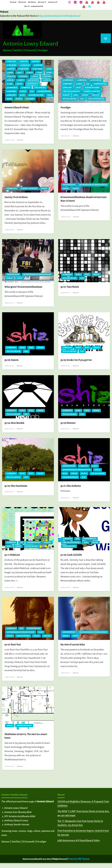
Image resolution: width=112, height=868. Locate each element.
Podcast (19, 99)
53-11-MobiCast (12, 555)
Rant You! (96, 95)
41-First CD (47, 80)
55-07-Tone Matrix (70, 287)
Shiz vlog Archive (69, 99)
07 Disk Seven (11, 65)
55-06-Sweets (11, 360)
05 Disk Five (24, 61)
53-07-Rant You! (13, 645)
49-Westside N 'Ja (32, 84)
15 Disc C (20, 73)
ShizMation (32, 2)
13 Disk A (49, 69)
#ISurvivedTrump (69, 185)
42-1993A (9, 84)
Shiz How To (42, 2)
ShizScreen (22, 2)
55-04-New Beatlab (14, 423)
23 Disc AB (10, 80)
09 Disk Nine (38, 65)
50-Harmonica (12, 88)
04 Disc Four (11, 61)
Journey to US (53, 2)
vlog (82, 99)
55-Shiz (22, 95)
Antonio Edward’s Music (17, 108)
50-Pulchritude (40, 88)
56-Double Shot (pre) (36, 95)
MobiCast (66, 95)
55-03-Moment (68, 423)
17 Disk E (39, 73)
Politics (76, 188)
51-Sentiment (11, 91)
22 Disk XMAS (47, 76)
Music (50, 95)
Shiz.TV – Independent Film (34, 6)
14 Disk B (10, 73)
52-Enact (23, 91)
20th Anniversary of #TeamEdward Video (79, 841)
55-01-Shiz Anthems (71, 486)
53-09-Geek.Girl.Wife (71, 555)
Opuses (9, 99)
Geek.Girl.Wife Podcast (71, 91)
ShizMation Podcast (70, 477)
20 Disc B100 (23, 76)
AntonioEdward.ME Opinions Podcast (93, 185)
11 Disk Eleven (23, 69)
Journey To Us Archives (16, 197)
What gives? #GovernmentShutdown (23, 287)
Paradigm (66, 108)
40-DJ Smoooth (33, 80)
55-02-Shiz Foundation (16, 486)
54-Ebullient (11, 95)
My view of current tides (73, 645)
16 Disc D (30, 73)
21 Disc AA (35, 76)
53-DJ (32, 91)
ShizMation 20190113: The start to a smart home (26, 736)
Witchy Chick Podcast (96, 99)
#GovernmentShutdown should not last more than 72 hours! (83, 199)
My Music (13, 2)
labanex (20, 140)
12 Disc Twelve (37, 69)
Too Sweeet (30, 99)
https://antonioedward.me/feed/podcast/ (59, 16)
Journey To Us (12, 188)
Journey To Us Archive (92, 91)
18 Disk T (49, 73)
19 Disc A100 (11, 76)
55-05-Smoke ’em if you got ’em (76, 360)
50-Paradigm (26, 88)
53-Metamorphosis (44, 91)
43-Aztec (19, 84)
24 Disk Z (21, 80)
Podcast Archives (32, 546)
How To (97, 470)
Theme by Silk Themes (79, 859)
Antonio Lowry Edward (31, 44)
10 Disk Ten (11, 69)
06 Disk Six (35, 61)
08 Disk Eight (25, 65)
